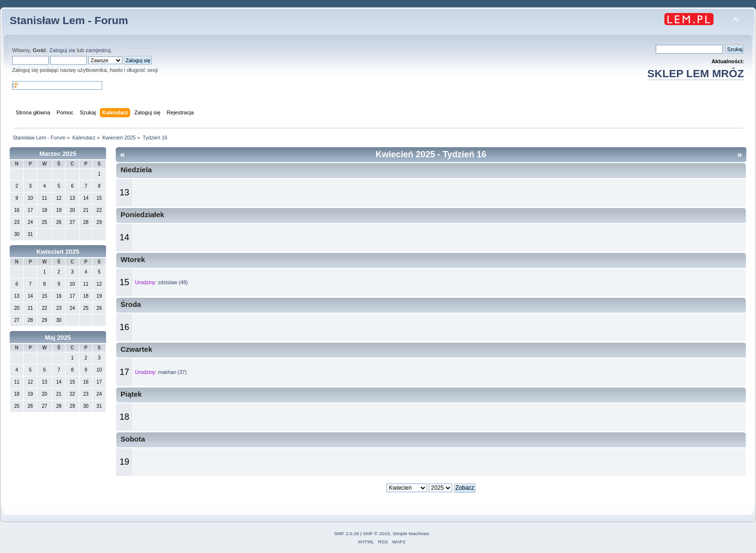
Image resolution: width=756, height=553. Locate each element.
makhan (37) (172, 372)
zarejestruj (98, 50)
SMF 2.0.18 (347, 533)
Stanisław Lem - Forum (69, 21)
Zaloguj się (62, 50)
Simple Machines (411, 533)
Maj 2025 (58, 338)
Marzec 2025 (58, 154)
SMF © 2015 (377, 533)
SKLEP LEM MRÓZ (696, 74)
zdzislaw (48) (173, 282)
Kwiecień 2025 (58, 252)
